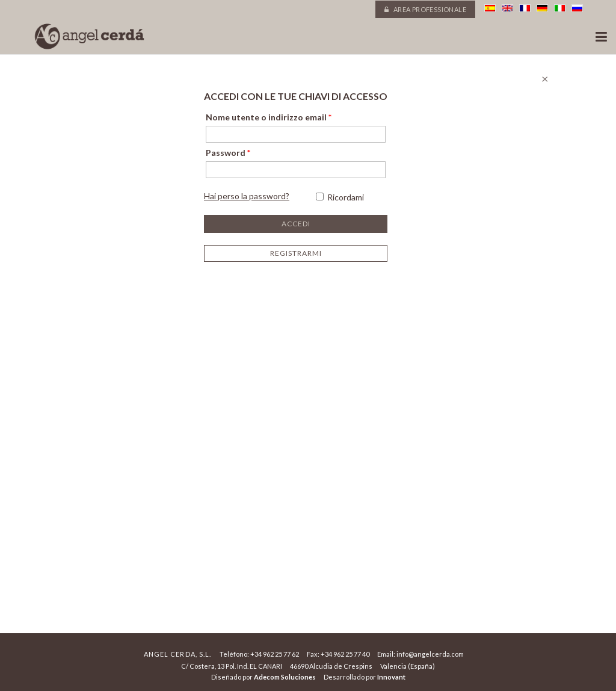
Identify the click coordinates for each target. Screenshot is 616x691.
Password (228, 153)
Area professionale (425, 9)
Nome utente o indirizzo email (269, 117)
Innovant (391, 677)
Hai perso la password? (247, 196)
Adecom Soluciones (285, 677)
